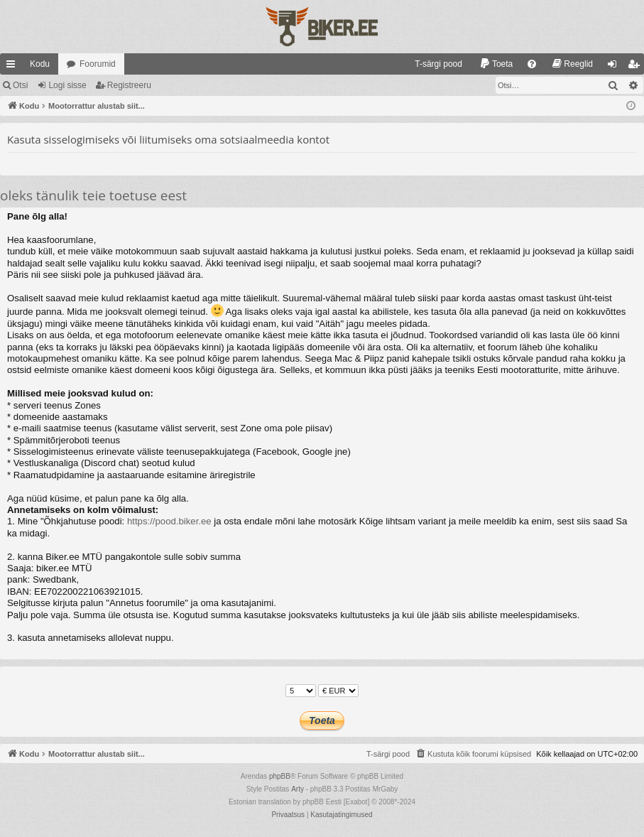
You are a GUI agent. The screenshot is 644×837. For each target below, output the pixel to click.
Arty (298, 789)
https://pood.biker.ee (169, 521)
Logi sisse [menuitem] (615, 67)
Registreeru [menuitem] (637, 67)
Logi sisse (67, 85)
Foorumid (98, 64)
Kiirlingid (13, 67)
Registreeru (129, 85)
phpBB (280, 776)
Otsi (20, 85)
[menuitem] (432, 64)
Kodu (40, 64)
